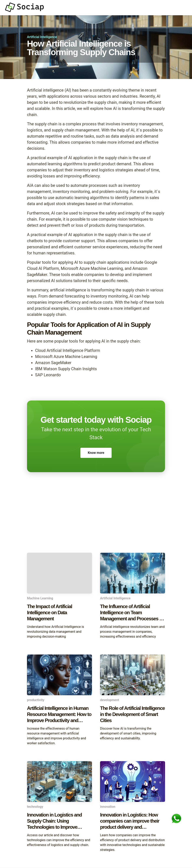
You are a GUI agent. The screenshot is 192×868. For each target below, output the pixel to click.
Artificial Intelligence (42, 37)
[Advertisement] (96, 520)
